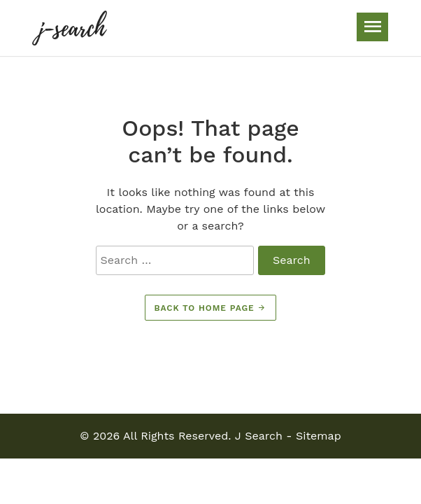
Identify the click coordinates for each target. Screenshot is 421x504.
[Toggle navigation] (372, 27)
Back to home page (211, 308)
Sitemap (319, 436)
